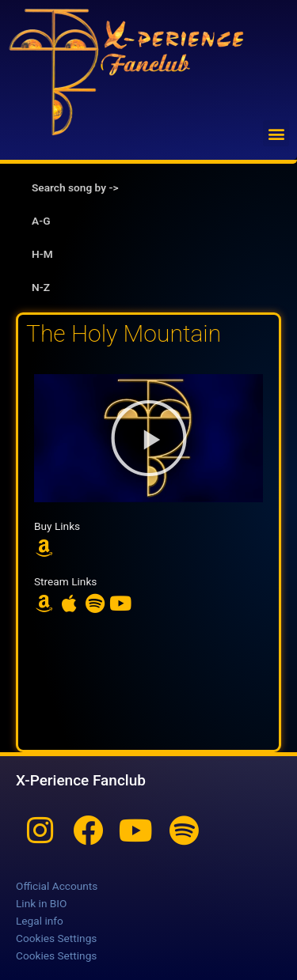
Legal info (40, 921)
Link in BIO (41, 903)
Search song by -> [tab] (75, 187)
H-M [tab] (42, 254)
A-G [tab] (41, 221)
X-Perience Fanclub (81, 780)
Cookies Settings (56, 938)
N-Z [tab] (41, 287)
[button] (276, 133)
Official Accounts (57, 886)
